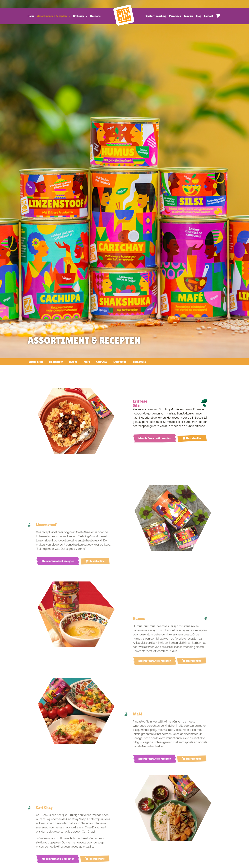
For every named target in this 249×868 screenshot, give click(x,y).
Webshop (80, 16)
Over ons (95, 16)
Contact (208, 16)
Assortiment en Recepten (54, 16)
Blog (199, 16)
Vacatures (175, 16)
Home (31, 16)
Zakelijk (188, 16)
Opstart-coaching (156, 16)
